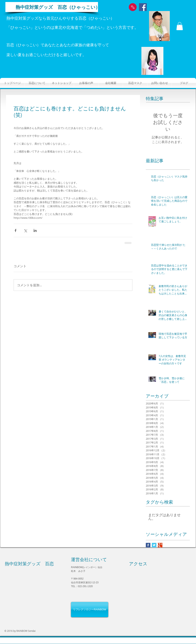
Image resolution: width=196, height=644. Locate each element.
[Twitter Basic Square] (154, 545)
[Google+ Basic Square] (160, 545)
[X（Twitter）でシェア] (25, 230)
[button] (180, 26)
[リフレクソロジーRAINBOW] (90, 610)
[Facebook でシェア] (15, 230)
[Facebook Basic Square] (148, 545)
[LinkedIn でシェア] (35, 230)
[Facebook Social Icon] (143, 7)
